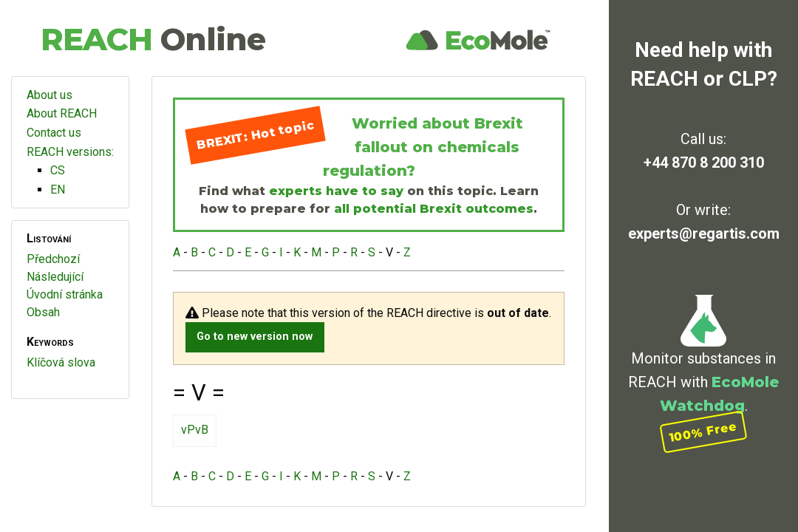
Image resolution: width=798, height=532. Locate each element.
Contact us (54, 133)
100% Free (703, 432)
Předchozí (53, 259)
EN (58, 190)
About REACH (62, 113)
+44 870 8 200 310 (704, 163)
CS (58, 170)
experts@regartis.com (704, 233)
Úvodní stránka (65, 294)
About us (50, 95)
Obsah (43, 312)
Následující (55, 277)
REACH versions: (70, 152)
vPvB (195, 430)
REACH (153, 39)
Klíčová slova (61, 362)
